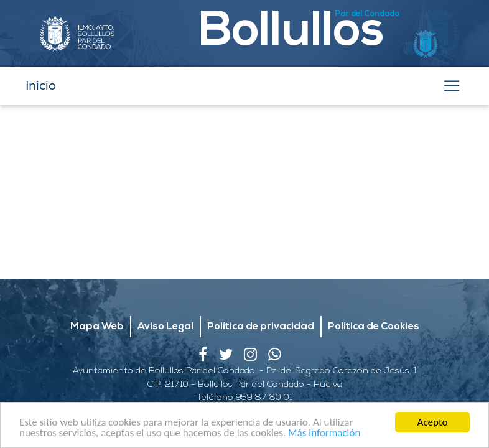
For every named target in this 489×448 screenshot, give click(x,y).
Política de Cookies (374, 327)
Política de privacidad (261, 327)
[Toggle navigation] (452, 86)
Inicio (41, 86)
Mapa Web (97, 327)
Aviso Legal (165, 327)
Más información (324, 433)
